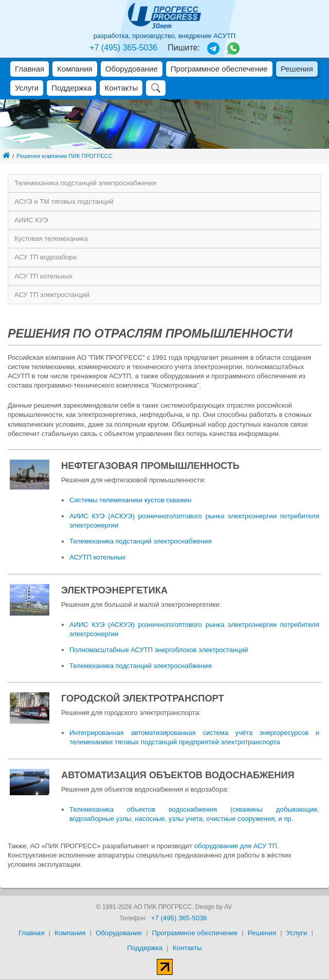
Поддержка (71, 88)
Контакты (121, 88)
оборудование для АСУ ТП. (237, 846)
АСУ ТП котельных (43, 276)
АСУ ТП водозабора (45, 257)
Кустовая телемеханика (51, 239)
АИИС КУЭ (31, 220)
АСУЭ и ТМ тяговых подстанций (64, 202)
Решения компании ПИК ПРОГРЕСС (65, 156)
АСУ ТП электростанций (52, 295)
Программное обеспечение (219, 69)
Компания (75, 69)
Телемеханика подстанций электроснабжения (85, 183)
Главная (30, 69)
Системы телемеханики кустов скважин (131, 500)
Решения (297, 69)
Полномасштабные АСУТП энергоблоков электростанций (159, 650)
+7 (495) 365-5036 (123, 48)
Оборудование (132, 69)
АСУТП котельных (97, 557)
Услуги (27, 88)
